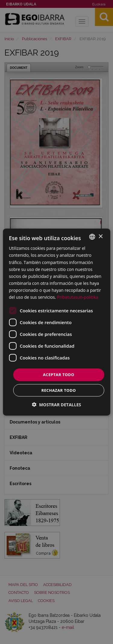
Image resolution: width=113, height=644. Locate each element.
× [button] (100, 236)
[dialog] (56, 322)
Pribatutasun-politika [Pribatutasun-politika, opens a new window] (77, 297)
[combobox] (92, 237)
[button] (56, 404)
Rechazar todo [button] (59, 390)
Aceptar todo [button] (59, 375)
